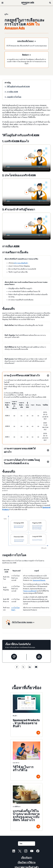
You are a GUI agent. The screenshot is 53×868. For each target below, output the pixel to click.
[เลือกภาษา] (27, 844)
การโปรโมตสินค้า (15, 609)
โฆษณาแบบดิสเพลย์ (30, 591)
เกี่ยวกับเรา (26, 858)
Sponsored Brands (39, 580)
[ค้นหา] (50, 3)
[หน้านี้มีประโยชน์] (39, 657)
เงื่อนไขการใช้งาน (26, 862)
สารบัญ (8, 83)
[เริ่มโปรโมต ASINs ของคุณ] (23, 622)
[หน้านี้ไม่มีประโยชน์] (14, 657)
